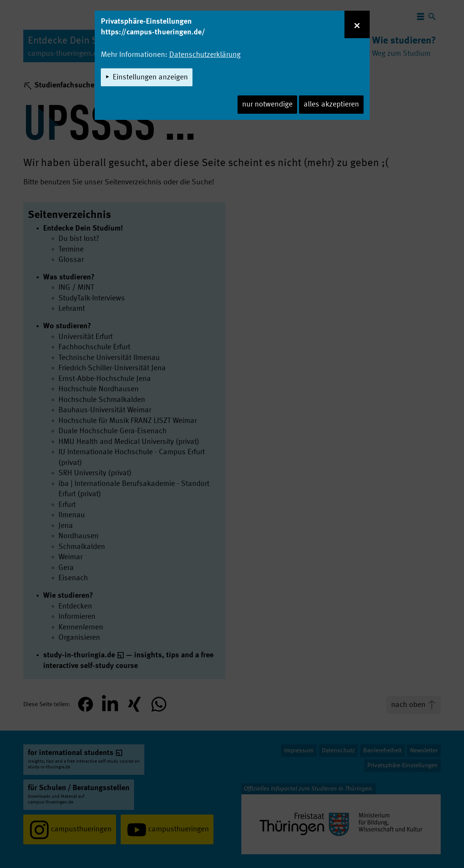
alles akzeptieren (331, 105)
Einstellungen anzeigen (150, 77)
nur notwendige (267, 105)
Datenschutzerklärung (205, 55)
